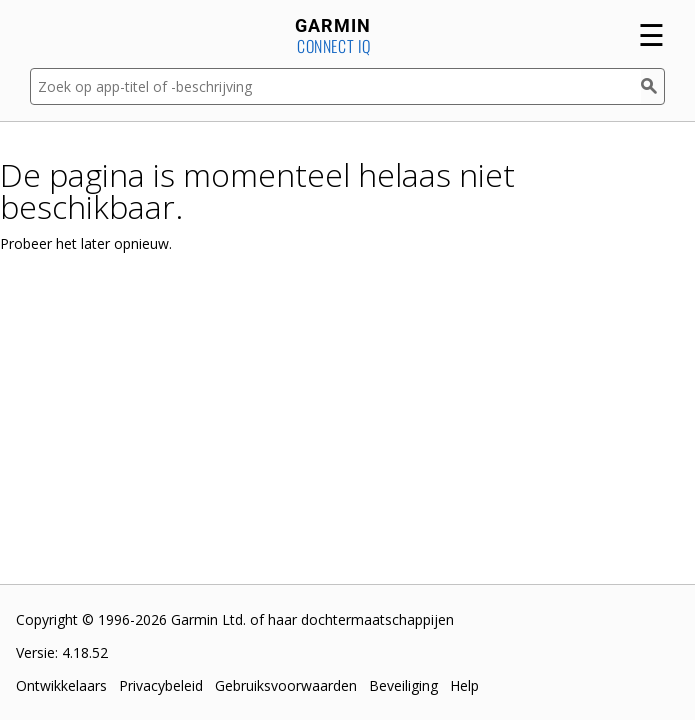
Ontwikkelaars (61, 685)
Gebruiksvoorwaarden (286, 685)
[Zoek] (653, 86)
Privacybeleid (161, 685)
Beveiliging (403, 685)
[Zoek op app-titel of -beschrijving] (335, 86)
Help (464, 685)
